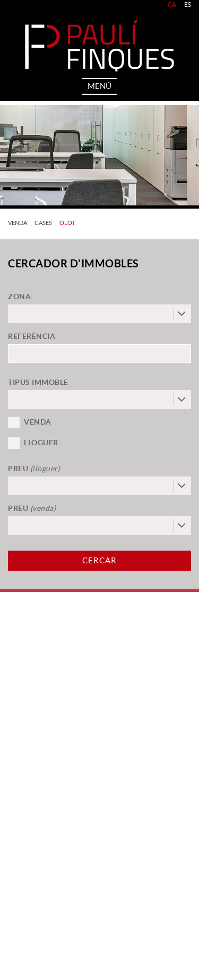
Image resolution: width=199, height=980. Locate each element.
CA (172, 5)
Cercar (99, 560)
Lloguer (41, 443)
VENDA (18, 223)
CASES (43, 223)
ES (188, 5)
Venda (38, 422)
